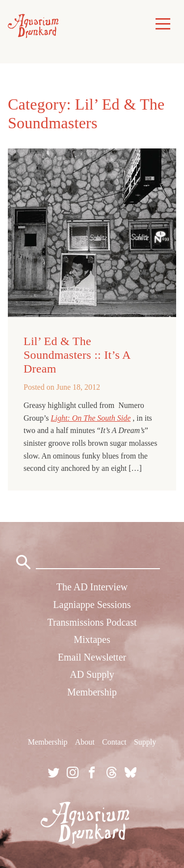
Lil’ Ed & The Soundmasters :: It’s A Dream (77, 355)
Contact (114, 742)
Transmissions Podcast (92, 622)
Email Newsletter (92, 657)
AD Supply (92, 674)
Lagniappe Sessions (92, 605)
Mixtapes (92, 639)
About (85, 742)
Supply (145, 742)
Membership (92, 692)
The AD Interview (92, 587)
